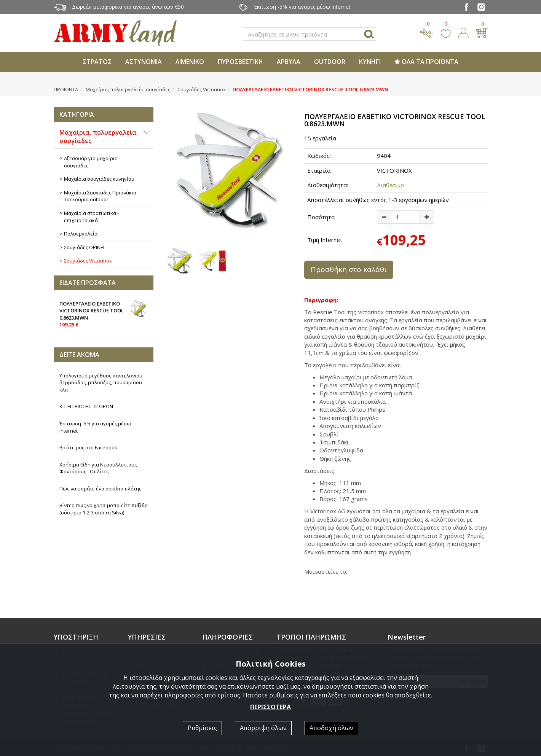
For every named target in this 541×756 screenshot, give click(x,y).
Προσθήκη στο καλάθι (349, 269)
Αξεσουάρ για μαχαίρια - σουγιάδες (92, 162)
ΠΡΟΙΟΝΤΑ (66, 89)
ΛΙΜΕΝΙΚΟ (190, 62)
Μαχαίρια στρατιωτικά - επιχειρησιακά (91, 217)
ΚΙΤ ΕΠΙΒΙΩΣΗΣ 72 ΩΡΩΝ (86, 406)
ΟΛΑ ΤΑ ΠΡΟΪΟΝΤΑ (426, 62)
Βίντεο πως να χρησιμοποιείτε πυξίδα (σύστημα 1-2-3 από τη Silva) (104, 509)
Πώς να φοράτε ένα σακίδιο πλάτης (100, 489)
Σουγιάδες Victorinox (202, 89)
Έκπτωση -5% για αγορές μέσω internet (95, 427)
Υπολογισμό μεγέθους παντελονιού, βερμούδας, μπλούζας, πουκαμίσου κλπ (101, 383)
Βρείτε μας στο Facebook (88, 447)
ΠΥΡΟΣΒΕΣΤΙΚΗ (240, 62)
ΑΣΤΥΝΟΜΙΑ (144, 62)
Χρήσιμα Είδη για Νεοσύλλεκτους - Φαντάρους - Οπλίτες (99, 468)
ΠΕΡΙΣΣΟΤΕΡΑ (270, 707)
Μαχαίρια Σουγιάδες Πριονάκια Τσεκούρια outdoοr (100, 196)
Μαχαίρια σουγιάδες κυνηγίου (99, 179)
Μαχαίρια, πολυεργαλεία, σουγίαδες (128, 89)
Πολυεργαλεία (81, 234)
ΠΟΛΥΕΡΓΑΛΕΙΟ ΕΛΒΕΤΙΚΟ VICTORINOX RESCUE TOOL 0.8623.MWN (104, 314)
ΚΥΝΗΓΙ (370, 62)
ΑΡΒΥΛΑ (289, 62)
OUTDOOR (330, 62)
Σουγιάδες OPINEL (85, 247)
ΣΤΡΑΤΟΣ (97, 62)
